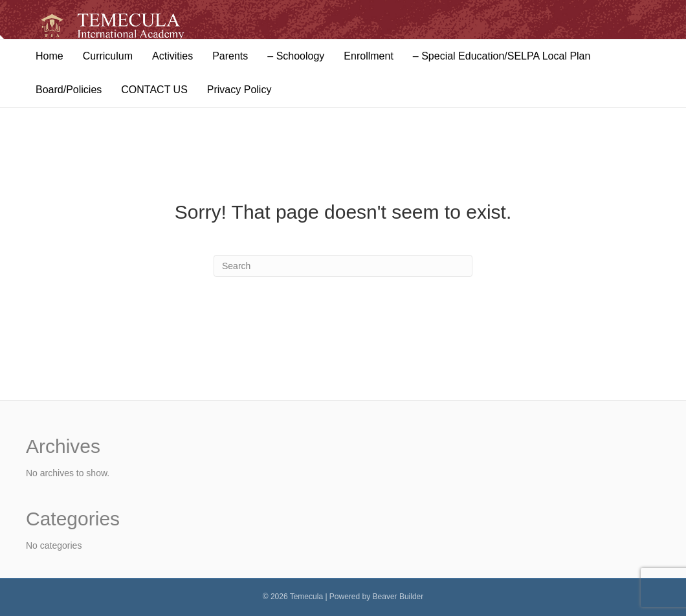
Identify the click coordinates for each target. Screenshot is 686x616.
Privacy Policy (239, 90)
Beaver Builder (398, 597)
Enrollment (368, 56)
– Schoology (296, 56)
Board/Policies (69, 90)
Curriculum (108, 56)
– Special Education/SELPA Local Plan (502, 56)
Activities (172, 56)
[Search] (343, 266)
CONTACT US (154, 90)
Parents (230, 56)
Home (50, 56)
